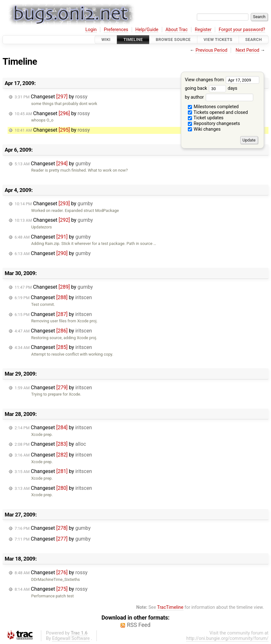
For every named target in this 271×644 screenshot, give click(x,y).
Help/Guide (147, 30)
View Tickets (218, 39)
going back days (211, 88)
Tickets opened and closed (218, 112)
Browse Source (173, 39)
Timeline (133, 39)
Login (91, 30)
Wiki (106, 39)
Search (254, 39)
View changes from (222, 80)
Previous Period (211, 50)
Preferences (116, 30)
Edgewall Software (71, 638)
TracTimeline (170, 607)
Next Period (248, 50)
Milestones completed (213, 107)
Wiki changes (204, 129)
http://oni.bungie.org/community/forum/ (227, 638)
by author (219, 97)
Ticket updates (206, 118)
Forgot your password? (242, 30)
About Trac (177, 30)
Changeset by (51, 97)
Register (203, 30)
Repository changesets (214, 124)
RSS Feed (139, 625)
